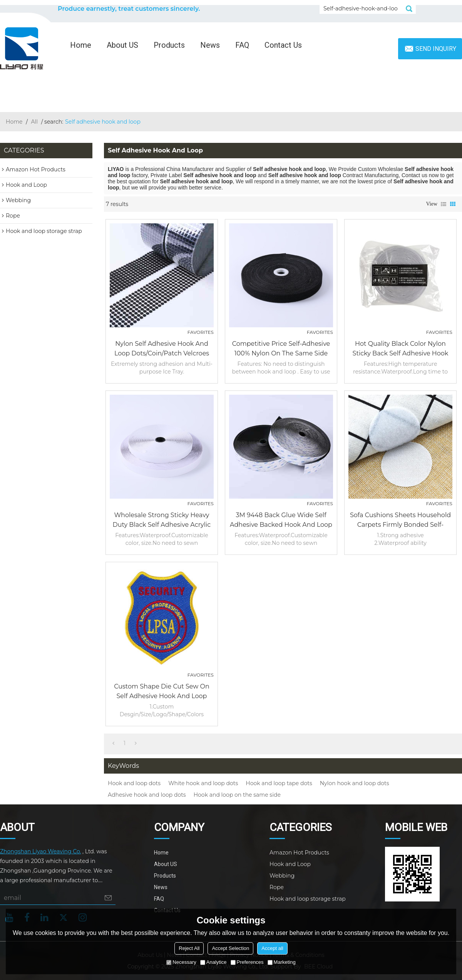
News (210, 45)
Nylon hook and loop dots (355, 783)
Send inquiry (436, 49)
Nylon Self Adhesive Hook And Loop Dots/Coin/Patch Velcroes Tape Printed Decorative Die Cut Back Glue (162, 349)
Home (81, 45)
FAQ (242, 45)
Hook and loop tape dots (279, 783)
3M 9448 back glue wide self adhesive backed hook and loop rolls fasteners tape (281, 520)
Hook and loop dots (134, 783)
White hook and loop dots (203, 783)
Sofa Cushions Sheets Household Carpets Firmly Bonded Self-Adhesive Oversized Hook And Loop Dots (400, 520)
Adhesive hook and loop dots (147, 795)
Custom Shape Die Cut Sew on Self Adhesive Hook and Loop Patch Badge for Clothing (162, 692)
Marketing (282, 962)
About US (122, 45)
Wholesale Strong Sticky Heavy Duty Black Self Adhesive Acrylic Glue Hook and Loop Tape (162, 520)
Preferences (247, 962)
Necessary (181, 962)
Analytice (213, 962)
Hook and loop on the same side (237, 795)
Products (169, 45)
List (444, 204)
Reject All (189, 948)
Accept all (272, 948)
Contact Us (283, 45)
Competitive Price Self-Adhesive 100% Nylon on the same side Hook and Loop (281, 349)
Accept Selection (230, 948)
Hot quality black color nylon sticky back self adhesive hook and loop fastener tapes (401, 349)
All (35, 122)
